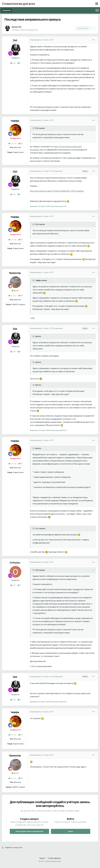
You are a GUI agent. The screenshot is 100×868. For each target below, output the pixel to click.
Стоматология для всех (18, 4)
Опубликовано (42, 40)
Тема (42, 858)
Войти (71, 831)
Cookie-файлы (54, 858)
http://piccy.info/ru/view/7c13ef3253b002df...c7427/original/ (57, 191)
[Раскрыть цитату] (34, 128)
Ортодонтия (32, 30)
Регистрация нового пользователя (29, 831)
